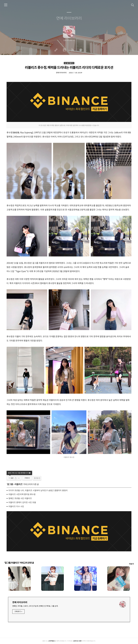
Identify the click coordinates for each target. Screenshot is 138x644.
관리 (81, 50)
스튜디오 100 (77, 641)
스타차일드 (52, 641)
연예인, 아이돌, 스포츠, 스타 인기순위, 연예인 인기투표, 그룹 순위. (35, 606)
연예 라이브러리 (69, 18)
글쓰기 (56, 50)
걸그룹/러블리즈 (69, 63)
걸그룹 (10, 484)
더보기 (131, 564)
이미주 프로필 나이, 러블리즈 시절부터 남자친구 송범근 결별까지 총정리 (38, 491)
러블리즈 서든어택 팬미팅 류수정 (22, 494)
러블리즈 (19, 484)
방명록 (65, 50)
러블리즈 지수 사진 (16, 506)
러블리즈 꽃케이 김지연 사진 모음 (22, 502)
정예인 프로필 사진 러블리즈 (20, 498)
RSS (73, 50)
